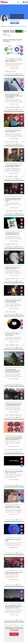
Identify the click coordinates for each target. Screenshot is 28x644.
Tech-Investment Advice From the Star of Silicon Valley (13, 166)
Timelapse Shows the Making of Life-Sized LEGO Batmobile (14, 404)
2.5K (14, 144)
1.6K (14, 110)
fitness (14, 312)
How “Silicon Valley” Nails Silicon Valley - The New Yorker (14, 573)
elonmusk (11, 211)
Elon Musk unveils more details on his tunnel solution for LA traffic (13, 200)
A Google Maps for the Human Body (13, 540)
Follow (15, 23)
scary (17, 244)
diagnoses (8, 142)
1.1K (14, 620)
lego (20, 415)
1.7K (14, 213)
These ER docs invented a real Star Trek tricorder (13, 131)
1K (14, 452)
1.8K (14, 553)
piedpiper (16, 176)
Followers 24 (17, 26)
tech (11, 71)
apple (7, 107)
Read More (14, 634)
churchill (13, 279)
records (17, 345)
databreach (18, 107)
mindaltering (11, 450)
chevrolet (17, 415)
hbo (6, 176)
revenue (7, 71)
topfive (14, 71)
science (20, 450)
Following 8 (24, 26)
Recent (12, 31)
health (16, 142)
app (6, 244)
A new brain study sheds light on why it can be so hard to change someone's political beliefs (14, 438)
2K (14, 247)
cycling (10, 312)
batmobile (12, 415)
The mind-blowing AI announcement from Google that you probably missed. (13, 371)
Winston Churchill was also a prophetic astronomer (13, 268)
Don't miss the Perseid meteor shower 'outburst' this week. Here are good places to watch (14, 607)
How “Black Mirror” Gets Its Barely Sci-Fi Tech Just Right (13, 507)
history (17, 279)
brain (7, 450)
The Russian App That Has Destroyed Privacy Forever (12, 233)
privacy (10, 244)
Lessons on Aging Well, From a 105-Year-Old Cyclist (13, 301)
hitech (7, 345)
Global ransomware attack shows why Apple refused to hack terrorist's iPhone (14, 96)
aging (7, 312)
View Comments (14, 68)
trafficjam (20, 211)
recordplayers (12, 345)
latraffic (16, 211)
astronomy (8, 279)
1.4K (14, 485)
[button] (18, 2)
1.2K (14, 74)
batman (7, 415)
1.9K (14, 314)
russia (13, 244)
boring (7, 211)
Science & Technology (20, 31)
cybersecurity (12, 107)
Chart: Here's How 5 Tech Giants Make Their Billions (14, 61)
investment (10, 176)
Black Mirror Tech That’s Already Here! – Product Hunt (14, 472)
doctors (13, 142)
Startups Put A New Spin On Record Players (12, 334)
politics (16, 450)
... (22, 107)
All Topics (6, 31)
